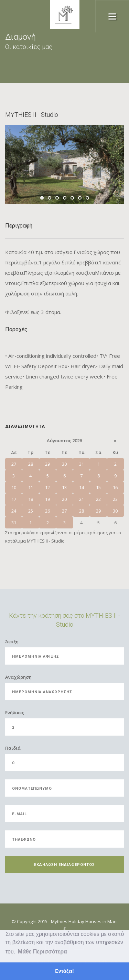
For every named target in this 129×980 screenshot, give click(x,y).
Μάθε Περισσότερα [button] (42, 952)
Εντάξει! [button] (64, 971)
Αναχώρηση (18, 677)
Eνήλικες (15, 713)
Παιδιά (13, 748)
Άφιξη (12, 641)
